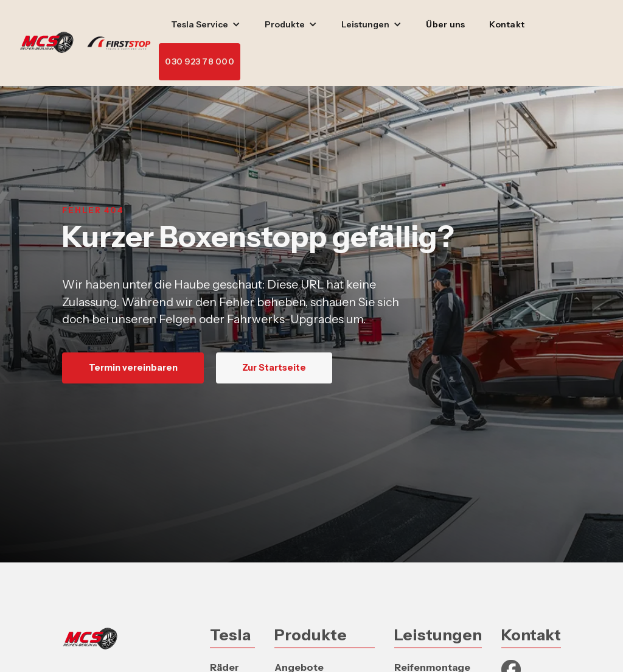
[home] (89, 43)
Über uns (445, 24)
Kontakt (507, 24)
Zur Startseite (274, 368)
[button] (206, 25)
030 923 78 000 (200, 61)
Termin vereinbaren (133, 368)
